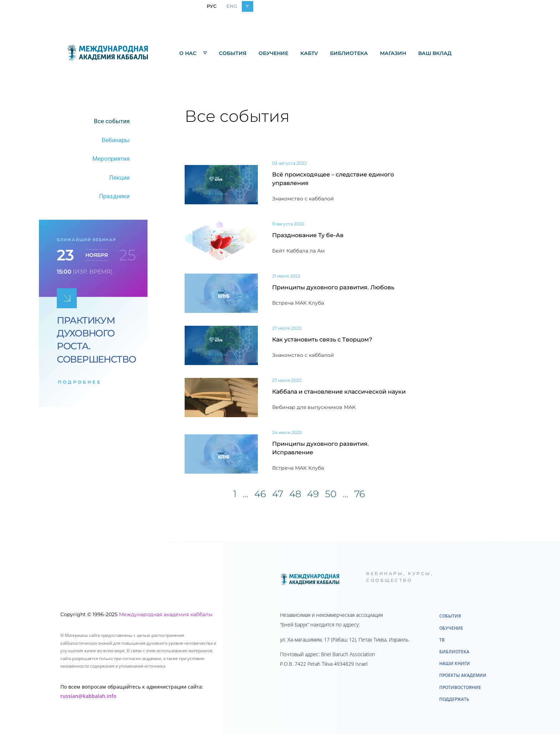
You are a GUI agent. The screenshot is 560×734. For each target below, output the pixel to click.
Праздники (114, 196)
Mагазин (393, 53)
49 (313, 494)
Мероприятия (111, 159)
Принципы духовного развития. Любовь (333, 287)
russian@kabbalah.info (88, 696)
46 (260, 494)
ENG (232, 6)
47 (278, 494)
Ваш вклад (435, 53)
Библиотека (349, 53)
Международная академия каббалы (166, 614)
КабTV (309, 53)
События (233, 53)
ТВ (442, 640)
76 (360, 494)
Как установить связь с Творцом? (322, 339)
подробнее (80, 382)
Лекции (119, 178)
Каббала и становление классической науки (339, 392)
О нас (193, 53)
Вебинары (116, 140)
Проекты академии (463, 675)
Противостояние (460, 687)
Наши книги (455, 663)
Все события (112, 121)
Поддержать (454, 699)
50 (331, 494)
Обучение (273, 53)
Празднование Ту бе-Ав (308, 235)
